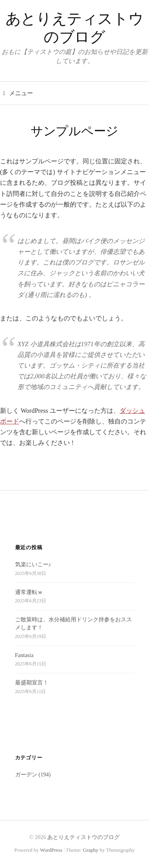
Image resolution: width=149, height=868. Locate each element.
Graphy (91, 850)
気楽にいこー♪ (33, 564)
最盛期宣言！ (32, 683)
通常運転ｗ (29, 592)
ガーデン (26, 775)
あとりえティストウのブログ (83, 837)
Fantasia (24, 655)
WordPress (51, 850)
